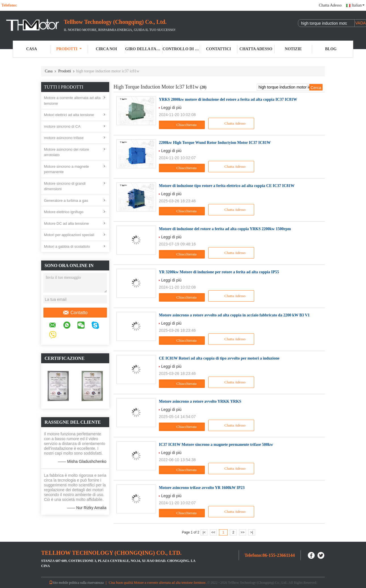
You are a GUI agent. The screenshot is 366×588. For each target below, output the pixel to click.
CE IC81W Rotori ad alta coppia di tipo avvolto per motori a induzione (219, 358)
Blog (331, 49)
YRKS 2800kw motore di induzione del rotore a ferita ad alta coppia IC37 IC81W (228, 99)
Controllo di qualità (181, 49)
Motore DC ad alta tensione (66, 223)
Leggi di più (171, 108)
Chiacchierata (183, 125)
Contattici (218, 49)
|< (204, 532)
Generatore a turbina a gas (66, 200)
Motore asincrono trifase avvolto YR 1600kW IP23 (202, 488)
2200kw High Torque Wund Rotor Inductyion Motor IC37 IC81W (215, 143)
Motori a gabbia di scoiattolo (67, 246)
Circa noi (106, 49)
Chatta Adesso (330, 5)
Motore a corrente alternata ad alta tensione (72, 101)
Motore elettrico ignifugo (64, 212)
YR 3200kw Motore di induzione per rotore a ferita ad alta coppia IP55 (219, 272)
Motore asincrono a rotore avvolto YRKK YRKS (200, 401)
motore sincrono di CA (62, 126)
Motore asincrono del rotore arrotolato (67, 152)
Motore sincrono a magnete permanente (66, 169)
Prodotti (69, 49)
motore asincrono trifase (64, 138)
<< (213, 532)
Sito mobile (59, 583)
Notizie (293, 49)
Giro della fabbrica (144, 49)
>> (243, 532)
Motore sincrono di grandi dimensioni (65, 186)
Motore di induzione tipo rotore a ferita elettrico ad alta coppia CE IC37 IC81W (227, 186)
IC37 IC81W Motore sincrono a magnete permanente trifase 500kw (216, 445)
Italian (358, 5)
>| (252, 532)
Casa (31, 49)
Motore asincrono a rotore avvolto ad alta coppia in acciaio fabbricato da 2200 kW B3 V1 (234, 315)
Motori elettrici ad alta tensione (69, 115)
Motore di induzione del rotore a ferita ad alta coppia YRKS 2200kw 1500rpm (225, 229)
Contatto (75, 313)
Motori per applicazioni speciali (69, 235)
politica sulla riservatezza (86, 583)
